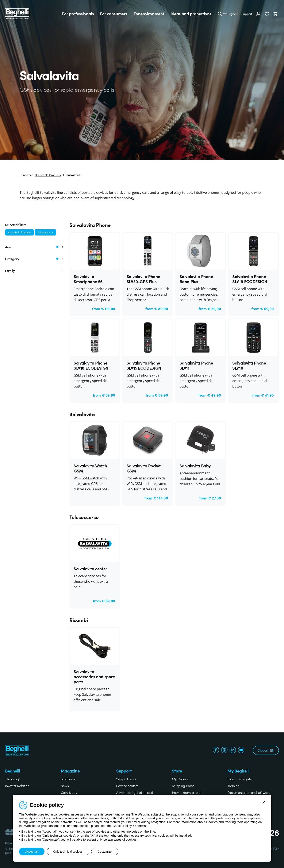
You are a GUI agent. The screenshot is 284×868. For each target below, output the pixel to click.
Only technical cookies (68, 852)
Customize (105, 852)
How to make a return (188, 792)
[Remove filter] (53, 232)
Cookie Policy (122, 826)
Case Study (69, 792)
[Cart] (276, 14)
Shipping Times (183, 786)
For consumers (114, 14)
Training (233, 786)
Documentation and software (249, 792)
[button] (267, 14)
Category (35, 259)
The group (13, 779)
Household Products (48, 175)
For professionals (78, 14)
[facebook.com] (216, 750)
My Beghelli (230, 14)
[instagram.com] (224, 750)
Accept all (32, 852)
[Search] (220, 14)
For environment (149, 14)
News (65, 786)
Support (247, 14)
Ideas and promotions (191, 14)
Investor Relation (17, 786)
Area (35, 247)
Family (35, 270)
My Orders (180, 779)
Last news (68, 779)
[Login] (258, 14)
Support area (126, 779)
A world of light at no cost (135, 792)
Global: (266, 750)
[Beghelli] (17, 13)
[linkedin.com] (233, 750)
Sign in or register (240, 779)
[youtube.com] (241, 750)
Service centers (127, 786)
